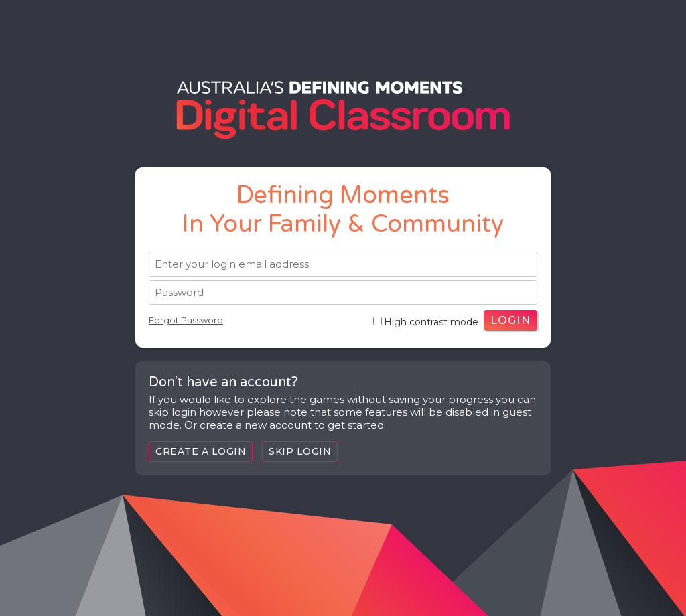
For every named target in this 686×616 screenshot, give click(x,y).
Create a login (201, 451)
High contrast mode (426, 322)
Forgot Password (186, 320)
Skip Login (300, 451)
